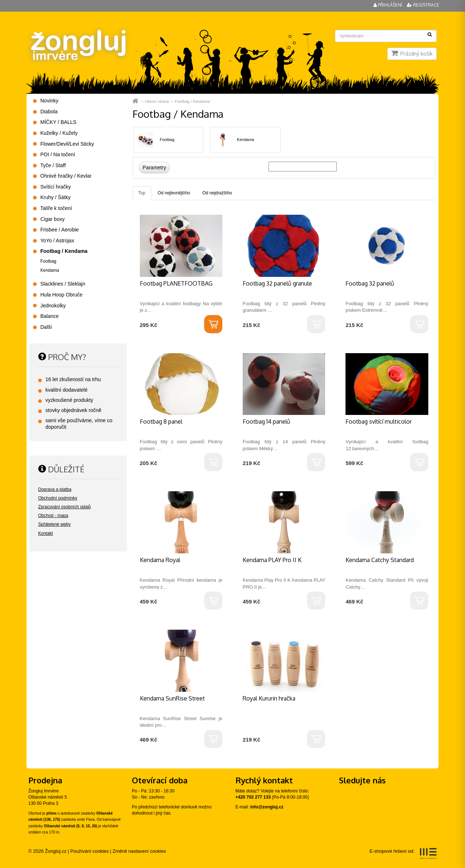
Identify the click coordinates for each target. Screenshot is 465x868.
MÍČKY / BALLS (58, 122)
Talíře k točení (56, 208)
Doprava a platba (55, 489)
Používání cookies (90, 851)
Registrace (423, 5)
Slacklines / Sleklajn (63, 284)
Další (46, 327)
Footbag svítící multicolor (379, 421)
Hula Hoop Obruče (61, 295)
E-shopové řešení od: (403, 853)
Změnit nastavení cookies (139, 851)
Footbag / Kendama (192, 101)
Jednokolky (53, 306)
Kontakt (46, 533)
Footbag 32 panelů (370, 283)
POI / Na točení (58, 154)
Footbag (167, 140)
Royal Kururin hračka (269, 698)
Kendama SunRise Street (172, 698)
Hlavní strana (136, 101)
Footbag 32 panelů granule (277, 283)
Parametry (155, 167)
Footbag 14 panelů (266, 421)
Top (142, 193)
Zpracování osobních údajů (64, 507)
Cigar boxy (52, 219)
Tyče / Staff (53, 165)
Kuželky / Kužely (59, 133)
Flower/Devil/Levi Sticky (67, 144)
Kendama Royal (160, 560)
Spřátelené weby (54, 524)
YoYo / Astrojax (57, 241)
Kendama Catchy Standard (380, 560)
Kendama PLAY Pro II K (272, 560)
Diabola (49, 112)
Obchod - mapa (53, 516)
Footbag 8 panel (161, 421)
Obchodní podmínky (58, 498)
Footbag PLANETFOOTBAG (176, 283)
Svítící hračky (56, 187)
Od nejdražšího (217, 193)
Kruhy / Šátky (55, 197)
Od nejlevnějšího (174, 193)
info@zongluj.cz (267, 807)
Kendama (245, 140)
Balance (50, 316)
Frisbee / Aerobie (60, 230)
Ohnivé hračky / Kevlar (66, 176)
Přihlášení (388, 5)
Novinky (49, 101)
